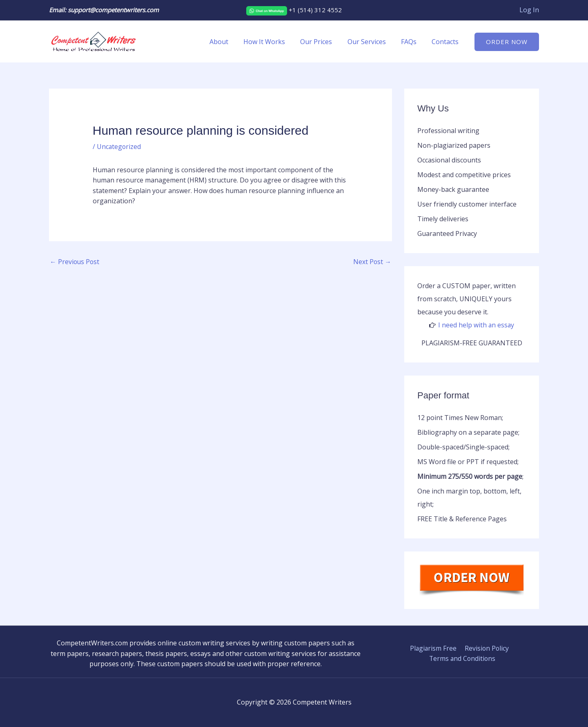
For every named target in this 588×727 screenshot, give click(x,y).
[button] (507, 42)
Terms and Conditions (462, 658)
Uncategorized (119, 147)
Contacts (446, 42)
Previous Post (75, 262)
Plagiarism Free (433, 648)
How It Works (274, 42)
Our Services (372, 42)
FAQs (412, 42)
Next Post (372, 262)
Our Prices (324, 42)
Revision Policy (486, 648)
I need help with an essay (476, 325)
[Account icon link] (529, 10)
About (231, 42)
